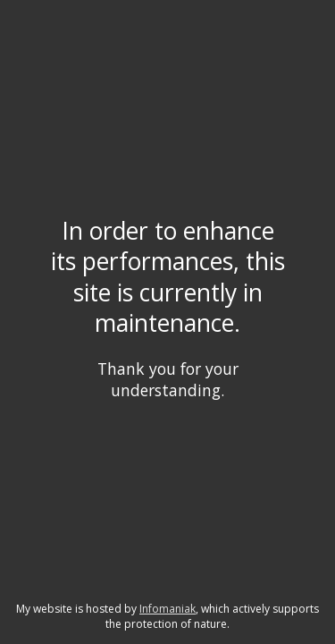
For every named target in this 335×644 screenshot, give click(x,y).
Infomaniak (167, 609)
